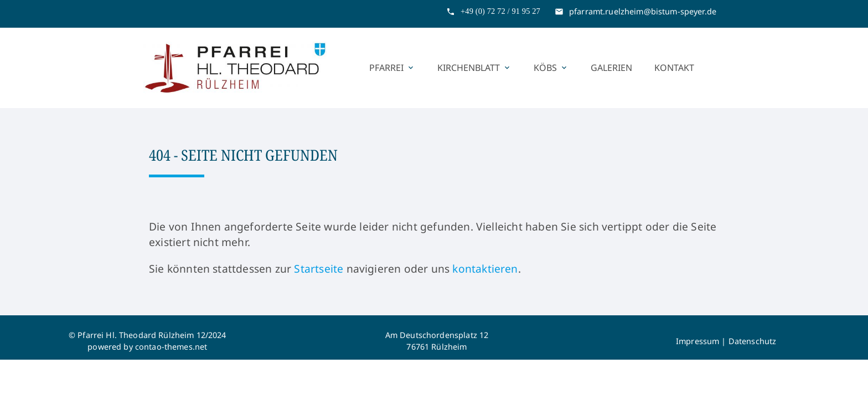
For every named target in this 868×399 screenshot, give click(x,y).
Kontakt (674, 68)
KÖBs (551, 68)
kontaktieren (485, 268)
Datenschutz (753, 341)
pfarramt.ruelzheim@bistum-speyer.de (643, 11)
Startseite (319, 268)
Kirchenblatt (474, 68)
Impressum (697, 341)
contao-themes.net (171, 347)
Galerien (611, 68)
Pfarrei (392, 68)
